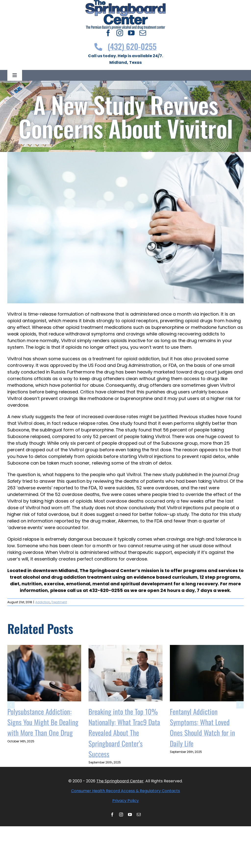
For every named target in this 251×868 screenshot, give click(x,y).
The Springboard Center (120, 781)
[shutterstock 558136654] (125, 228)
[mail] (143, 33)
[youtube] (131, 33)
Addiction (43, 602)
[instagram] (120, 33)
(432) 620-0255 (126, 46)
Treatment (59, 602)
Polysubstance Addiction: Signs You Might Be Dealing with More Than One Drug (43, 722)
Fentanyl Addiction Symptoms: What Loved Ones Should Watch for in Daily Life (202, 727)
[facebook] (108, 33)
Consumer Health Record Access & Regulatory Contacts (126, 791)
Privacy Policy (125, 801)
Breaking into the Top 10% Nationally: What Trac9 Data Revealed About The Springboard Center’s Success (124, 733)
